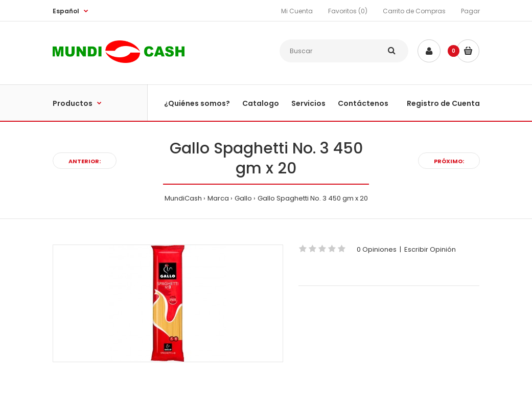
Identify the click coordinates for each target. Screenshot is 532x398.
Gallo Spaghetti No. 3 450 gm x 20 (313, 198)
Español (66, 11)
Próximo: (449, 161)
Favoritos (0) (348, 11)
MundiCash (183, 198)
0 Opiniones (377, 249)
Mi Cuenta (297, 11)
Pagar (470, 11)
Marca (218, 198)
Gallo (243, 198)
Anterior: (85, 161)
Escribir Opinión (430, 249)
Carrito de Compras (414, 11)
